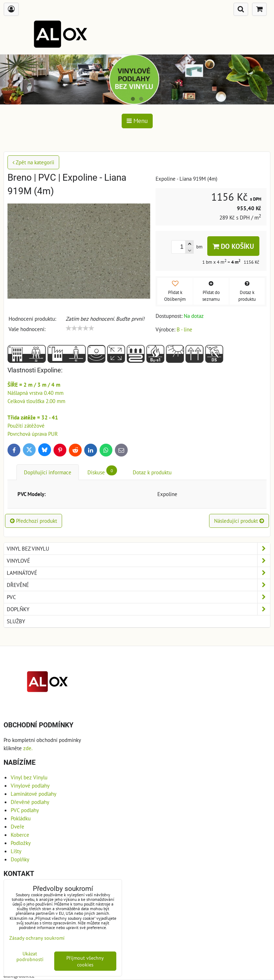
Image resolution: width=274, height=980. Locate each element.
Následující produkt (239, 521)
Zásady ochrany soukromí (37, 938)
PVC (138, 597)
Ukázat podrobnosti (30, 956)
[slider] (80, 328)
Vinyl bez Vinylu (138, 549)
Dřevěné (138, 585)
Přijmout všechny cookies (85, 961)
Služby (16, 621)
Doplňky (138, 609)
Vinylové (138, 561)
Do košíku (233, 246)
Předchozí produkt (34, 521)
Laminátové (138, 573)
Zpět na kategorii (33, 162)
